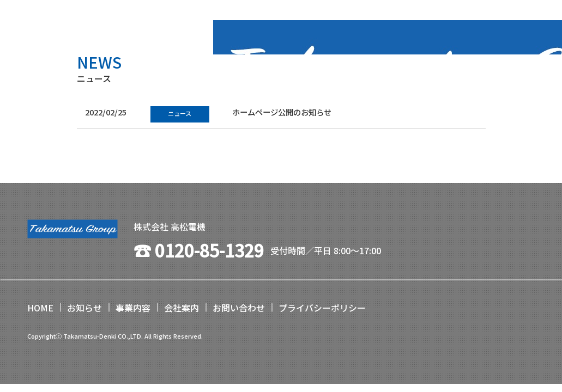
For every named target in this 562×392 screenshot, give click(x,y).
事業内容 (133, 308)
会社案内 (182, 308)
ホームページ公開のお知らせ (282, 112)
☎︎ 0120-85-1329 (199, 250)
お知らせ (84, 308)
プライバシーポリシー (322, 308)
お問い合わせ (239, 308)
